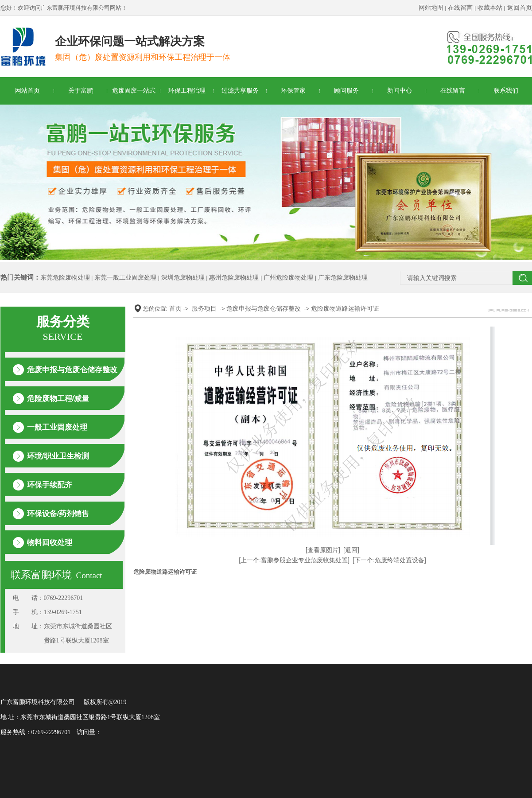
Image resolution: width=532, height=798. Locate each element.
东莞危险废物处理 (65, 277)
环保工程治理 (187, 91)
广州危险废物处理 (288, 277)
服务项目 (204, 308)
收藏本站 (490, 8)
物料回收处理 (50, 543)
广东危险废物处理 (343, 277)
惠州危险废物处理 (234, 277)
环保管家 (293, 91)
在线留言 (460, 8)
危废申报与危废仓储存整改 (72, 370)
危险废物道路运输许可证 (345, 308)
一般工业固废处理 (57, 427)
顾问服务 (346, 91)
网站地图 (431, 8)
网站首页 (27, 91)
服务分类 (63, 328)
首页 (175, 308)
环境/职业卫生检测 (58, 456)
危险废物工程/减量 (58, 399)
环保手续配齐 (50, 485)
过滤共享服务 (240, 91)
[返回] (351, 550)
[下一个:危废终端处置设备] (389, 560)
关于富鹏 (81, 91)
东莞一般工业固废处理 (125, 277)
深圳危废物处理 (183, 277)
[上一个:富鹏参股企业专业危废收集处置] (294, 560)
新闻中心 (400, 91)
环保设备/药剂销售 (58, 514)
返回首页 (520, 8)
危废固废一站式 (134, 91)
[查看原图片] (323, 550)
